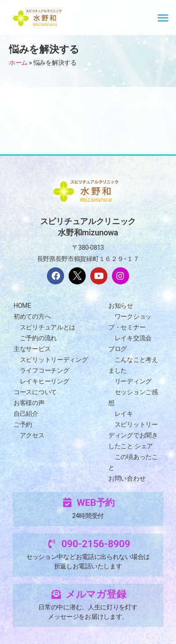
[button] (163, 17)
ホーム (18, 63)
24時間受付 (88, 516)
